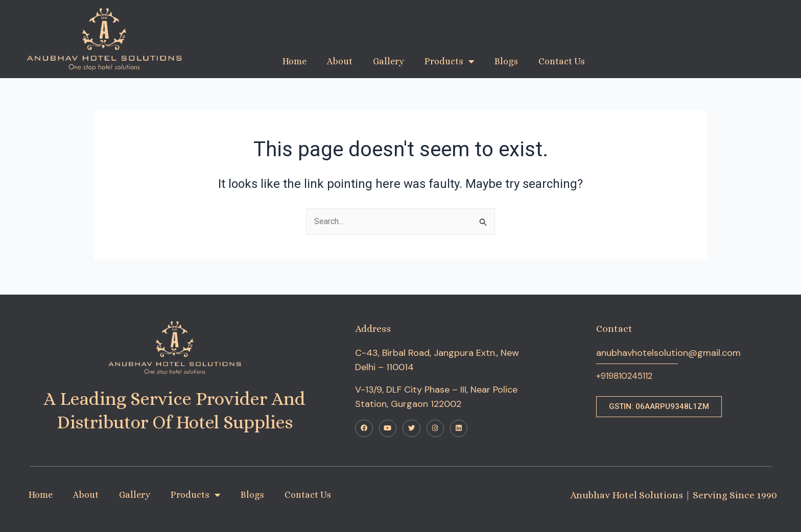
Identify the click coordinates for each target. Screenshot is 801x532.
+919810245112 (627, 374)
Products (449, 61)
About (340, 61)
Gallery (388, 61)
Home (295, 61)
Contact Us (562, 61)
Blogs (506, 61)
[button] (659, 404)
